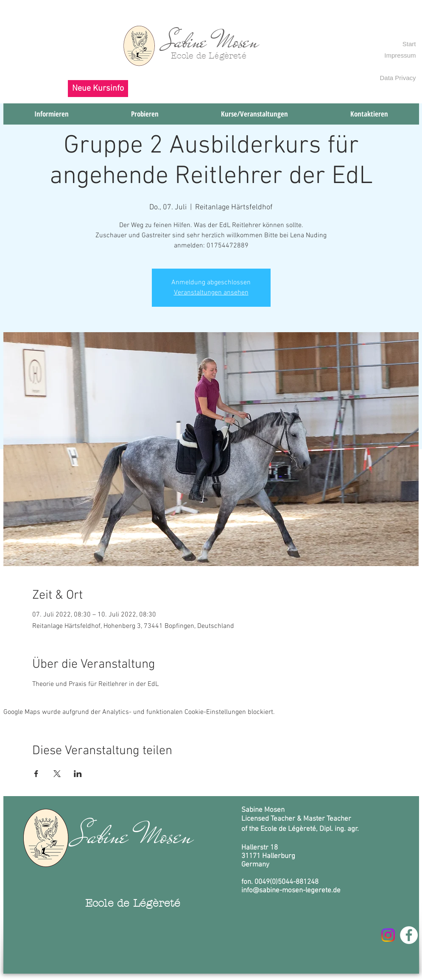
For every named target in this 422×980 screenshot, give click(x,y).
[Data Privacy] (396, 78)
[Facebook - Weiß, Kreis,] (409, 935)
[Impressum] (396, 55)
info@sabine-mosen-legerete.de (291, 891)
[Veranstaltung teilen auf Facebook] (36, 774)
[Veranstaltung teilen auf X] (57, 774)
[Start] (408, 44)
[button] (98, 89)
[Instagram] (388, 935)
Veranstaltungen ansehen (211, 293)
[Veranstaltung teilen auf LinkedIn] (78, 774)
